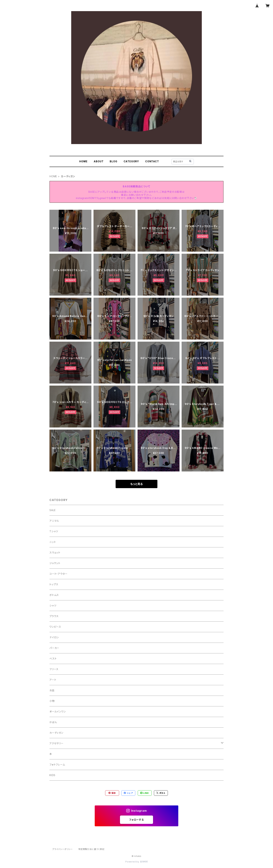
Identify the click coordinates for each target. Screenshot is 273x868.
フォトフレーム (57, 765)
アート (53, 680)
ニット (53, 542)
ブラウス (54, 616)
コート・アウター (58, 574)
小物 (52, 701)
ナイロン (54, 637)
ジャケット (55, 563)
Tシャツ (54, 531)
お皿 (52, 690)
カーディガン (56, 733)
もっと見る (136, 484)
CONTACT (152, 161)
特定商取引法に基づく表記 (91, 849)
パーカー (54, 648)
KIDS (52, 775)
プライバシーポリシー (63, 849)
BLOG (113, 161)
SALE (53, 510)
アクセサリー (56, 743)
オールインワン (58, 712)
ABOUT (99, 161)
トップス (54, 584)
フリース (54, 669)
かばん (53, 722)
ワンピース (55, 627)
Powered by (136, 862)
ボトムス (54, 595)
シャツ (53, 606)
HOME (83, 161)
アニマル (54, 521)
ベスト (53, 659)
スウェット (55, 553)
